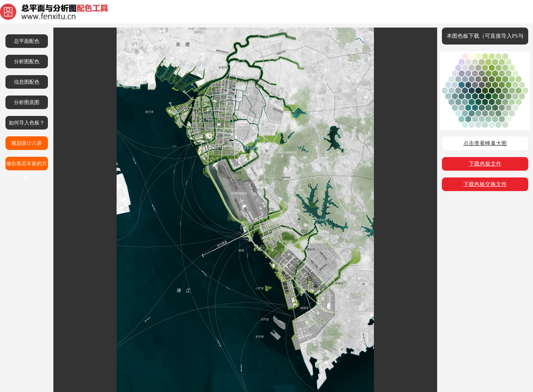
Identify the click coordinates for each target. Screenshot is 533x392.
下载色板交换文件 (485, 184)
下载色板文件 (485, 164)
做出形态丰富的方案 (27, 166)
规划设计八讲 (27, 143)
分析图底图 (27, 102)
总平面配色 (27, 41)
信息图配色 (27, 82)
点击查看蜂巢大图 (485, 143)
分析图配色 (27, 62)
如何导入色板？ (27, 123)
